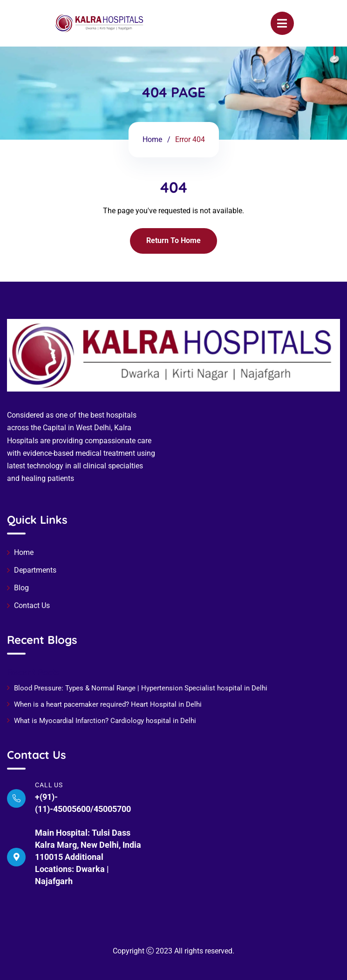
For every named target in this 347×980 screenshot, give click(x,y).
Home (152, 139)
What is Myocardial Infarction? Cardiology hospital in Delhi (105, 721)
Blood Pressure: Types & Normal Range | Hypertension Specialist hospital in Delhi (141, 688)
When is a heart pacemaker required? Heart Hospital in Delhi (109, 704)
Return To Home (173, 240)
